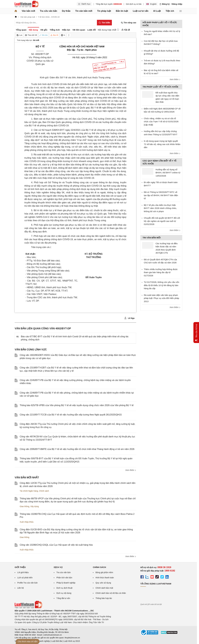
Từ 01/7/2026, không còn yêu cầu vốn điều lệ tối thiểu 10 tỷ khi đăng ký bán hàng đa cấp (162, 285)
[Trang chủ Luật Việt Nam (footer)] (28, 608)
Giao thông (25, 506)
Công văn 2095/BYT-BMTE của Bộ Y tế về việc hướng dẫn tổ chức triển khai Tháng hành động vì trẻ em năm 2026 (77, 449)
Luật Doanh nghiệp (42, 641)
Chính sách (44, 491)
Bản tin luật (122, 11)
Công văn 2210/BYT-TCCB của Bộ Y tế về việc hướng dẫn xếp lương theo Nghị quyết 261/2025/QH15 (71, 415)
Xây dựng (34, 506)
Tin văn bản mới (84, 11)
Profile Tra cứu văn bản (27, 583)
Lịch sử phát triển (25, 578)
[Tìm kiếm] (104, 23)
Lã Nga (129, 318)
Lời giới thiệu (23, 572)
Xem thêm (131, 470)
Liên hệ (21, 588)
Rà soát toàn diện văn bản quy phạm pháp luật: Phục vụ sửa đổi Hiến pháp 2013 (161, 298)
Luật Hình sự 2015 (72, 641)
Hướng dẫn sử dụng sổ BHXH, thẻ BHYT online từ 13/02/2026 (168, 173)
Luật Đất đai (57, 641)
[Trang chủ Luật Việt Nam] (27, 4)
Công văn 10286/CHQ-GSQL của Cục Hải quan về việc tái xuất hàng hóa (56, 545)
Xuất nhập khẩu (27, 522)
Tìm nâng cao (128, 23)
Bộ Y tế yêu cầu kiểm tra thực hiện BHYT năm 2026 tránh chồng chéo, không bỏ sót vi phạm (160, 208)
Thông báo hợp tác (104, 598)
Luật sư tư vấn (141, 11)
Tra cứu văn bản (49, 11)
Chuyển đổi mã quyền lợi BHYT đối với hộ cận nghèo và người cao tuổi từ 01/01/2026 (162, 221)
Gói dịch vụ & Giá (134, 4)
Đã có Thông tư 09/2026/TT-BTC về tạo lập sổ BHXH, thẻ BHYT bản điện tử (161, 195)
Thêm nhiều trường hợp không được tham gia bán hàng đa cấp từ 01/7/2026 (161, 272)
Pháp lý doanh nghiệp (66, 583)
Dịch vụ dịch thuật (64, 588)
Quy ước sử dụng (103, 583)
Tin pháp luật (104, 11)
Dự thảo (66, 11)
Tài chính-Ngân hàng (29, 491)
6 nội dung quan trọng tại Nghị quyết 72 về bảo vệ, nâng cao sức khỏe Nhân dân (162, 144)
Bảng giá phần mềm (104, 572)
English (151, 4)
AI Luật (157, 11)
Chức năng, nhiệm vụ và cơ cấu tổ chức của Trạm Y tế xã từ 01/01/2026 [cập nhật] (161, 122)
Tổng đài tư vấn (63, 598)
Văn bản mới (28, 11)
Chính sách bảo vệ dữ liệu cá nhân (111, 593)
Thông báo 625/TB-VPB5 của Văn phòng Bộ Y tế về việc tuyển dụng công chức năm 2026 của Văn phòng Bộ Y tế (77, 405)
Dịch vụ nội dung (64, 593)
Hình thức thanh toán (105, 578)
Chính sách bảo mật (104, 588)
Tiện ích (170, 11)
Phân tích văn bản (64, 578)
